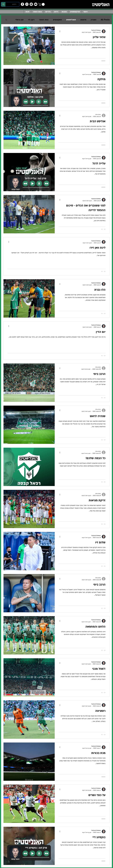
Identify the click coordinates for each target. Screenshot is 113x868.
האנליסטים (71, 20)
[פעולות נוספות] (59, 31)
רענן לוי (31, 20)
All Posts (105, 20)
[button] (42, 4)
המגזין (94, 20)
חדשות (83, 20)
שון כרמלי (19, 20)
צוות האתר (44, 20)
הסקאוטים (57, 20)
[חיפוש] (14, 4)
